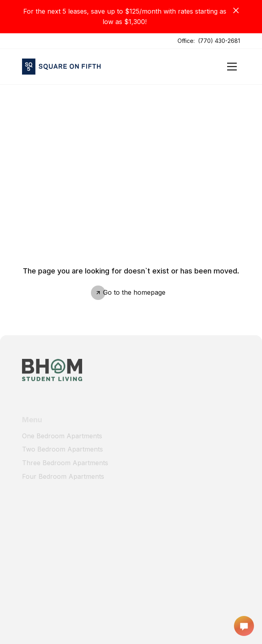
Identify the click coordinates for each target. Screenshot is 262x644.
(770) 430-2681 (219, 41)
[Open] (232, 67)
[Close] (236, 10)
